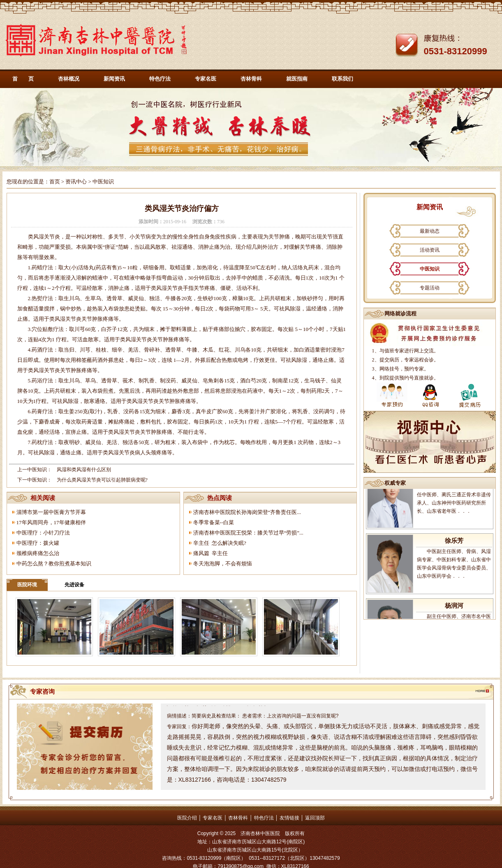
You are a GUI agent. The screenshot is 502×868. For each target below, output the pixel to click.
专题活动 (430, 288)
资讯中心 (76, 182)
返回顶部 (315, 818)
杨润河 (454, 610)
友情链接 (289, 818)
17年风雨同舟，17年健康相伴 (51, 522)
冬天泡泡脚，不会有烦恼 (223, 564)
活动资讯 (430, 250)
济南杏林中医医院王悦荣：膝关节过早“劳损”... (248, 533)
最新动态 (430, 231)
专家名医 (206, 79)
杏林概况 (69, 79)
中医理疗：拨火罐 (38, 543)
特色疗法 (160, 79)
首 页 (23, 79)
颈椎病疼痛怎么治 (38, 553)
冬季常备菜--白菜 (214, 522)
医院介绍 (187, 818)
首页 (55, 182)
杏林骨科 (251, 79)
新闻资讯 (114, 79)
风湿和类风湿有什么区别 (84, 470)
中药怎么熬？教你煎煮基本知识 (54, 564)
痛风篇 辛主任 (211, 553)
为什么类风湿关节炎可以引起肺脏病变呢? (102, 480)
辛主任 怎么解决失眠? (220, 543)
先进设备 (74, 585)
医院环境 (27, 585)
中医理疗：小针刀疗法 (43, 533)
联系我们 (342, 79)
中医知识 (430, 269)
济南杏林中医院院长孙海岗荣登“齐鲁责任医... (247, 512)
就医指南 (297, 79)
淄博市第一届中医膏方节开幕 (51, 512)
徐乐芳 (454, 545)
